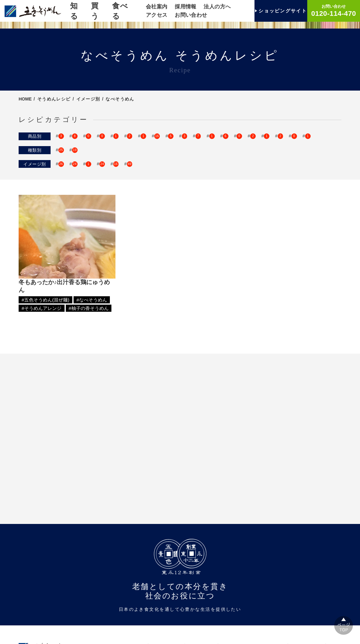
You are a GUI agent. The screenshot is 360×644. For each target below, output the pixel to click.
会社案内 (157, 7)
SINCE (295, 135)
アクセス (157, 15)
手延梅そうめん (269, 141)
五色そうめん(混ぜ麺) (80, 166)
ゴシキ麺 (67, 135)
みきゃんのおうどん (79, 153)
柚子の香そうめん (174, 147)
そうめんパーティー (228, 179)
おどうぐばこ (164, 141)
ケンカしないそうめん (215, 141)
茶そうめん (311, 141)
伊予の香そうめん (225, 147)
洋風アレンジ (277, 179)
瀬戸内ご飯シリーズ (163, 135)
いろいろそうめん (109, 135)
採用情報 (186, 7)
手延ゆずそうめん (76, 147)
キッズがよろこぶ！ (130, 179)
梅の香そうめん (125, 147)
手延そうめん (259, 135)
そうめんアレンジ (76, 186)
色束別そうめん (133, 166)
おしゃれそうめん (76, 179)
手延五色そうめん (117, 141)
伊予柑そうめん (274, 147)
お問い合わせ (191, 15)
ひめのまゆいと (214, 135)
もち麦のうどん (130, 153)
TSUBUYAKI (71, 141)
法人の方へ (217, 7)
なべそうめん (179, 179)
